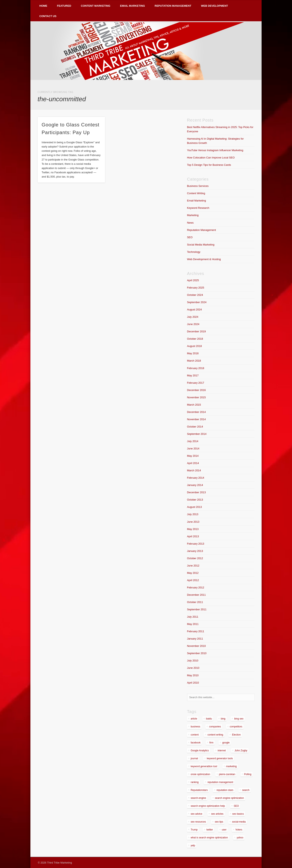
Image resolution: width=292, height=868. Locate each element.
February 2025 (196, 288)
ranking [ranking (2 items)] (195, 782)
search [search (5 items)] (246, 790)
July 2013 (193, 514)
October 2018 (195, 339)
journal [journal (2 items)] (194, 758)
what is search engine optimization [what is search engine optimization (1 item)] (209, 838)
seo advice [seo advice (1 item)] (196, 814)
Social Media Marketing (201, 245)
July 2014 (193, 441)
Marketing (193, 215)
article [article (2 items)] (194, 719)
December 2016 (196, 390)
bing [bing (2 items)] (223, 719)
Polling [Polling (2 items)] (248, 774)
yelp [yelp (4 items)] (193, 845)
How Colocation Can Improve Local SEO (211, 158)
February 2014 (196, 478)
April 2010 (193, 683)
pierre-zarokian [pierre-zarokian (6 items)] (227, 774)
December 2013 (196, 492)
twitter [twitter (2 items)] (210, 830)
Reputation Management (173, 6)
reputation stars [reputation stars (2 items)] (225, 790)
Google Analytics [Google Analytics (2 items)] (200, 751)
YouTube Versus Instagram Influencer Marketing (215, 150)
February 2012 (196, 587)
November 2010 (196, 646)
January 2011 (195, 639)
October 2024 (195, 295)
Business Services (198, 186)
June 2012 (193, 566)
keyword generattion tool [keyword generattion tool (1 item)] (204, 766)
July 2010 (193, 661)
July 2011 (193, 617)
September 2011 (197, 609)
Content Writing (196, 193)
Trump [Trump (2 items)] (194, 830)
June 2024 (193, 324)
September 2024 (197, 302)
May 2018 (193, 353)
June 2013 (193, 522)
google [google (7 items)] (226, 743)
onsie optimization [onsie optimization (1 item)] (200, 774)
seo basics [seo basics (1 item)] (238, 814)
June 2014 (193, 449)
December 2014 (196, 412)
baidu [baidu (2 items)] (209, 719)
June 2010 (193, 668)
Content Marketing (96, 6)
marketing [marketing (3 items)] (231, 766)
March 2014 (194, 470)
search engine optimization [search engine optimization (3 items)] (229, 798)
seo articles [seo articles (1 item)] (217, 814)
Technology (194, 252)
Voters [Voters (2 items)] (239, 830)
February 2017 (196, 383)
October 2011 (195, 602)
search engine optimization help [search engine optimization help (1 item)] (208, 806)
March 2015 (194, 405)
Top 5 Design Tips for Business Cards (209, 165)
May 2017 (193, 375)
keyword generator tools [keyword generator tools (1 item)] (220, 758)
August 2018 (194, 346)
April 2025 (193, 280)
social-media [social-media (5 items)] (239, 822)
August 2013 (194, 507)
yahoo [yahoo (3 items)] (240, 838)
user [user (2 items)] (224, 830)
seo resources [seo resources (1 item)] (198, 822)
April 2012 (193, 580)
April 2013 (193, 536)
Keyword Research (198, 208)
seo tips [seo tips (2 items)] (219, 822)
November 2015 (196, 397)
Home (43, 6)
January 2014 (195, 485)
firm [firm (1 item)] (211, 743)
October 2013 (195, 500)
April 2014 (193, 463)
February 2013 (196, 544)
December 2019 (196, 331)
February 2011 (196, 631)
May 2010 (193, 675)
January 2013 (195, 551)
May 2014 (193, 456)
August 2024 (194, 310)
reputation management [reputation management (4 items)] (220, 782)
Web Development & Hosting (204, 259)
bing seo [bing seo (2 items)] (239, 719)
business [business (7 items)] (195, 727)
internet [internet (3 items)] (222, 751)
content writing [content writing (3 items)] (215, 735)
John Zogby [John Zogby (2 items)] (241, 751)
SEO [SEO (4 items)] (236, 806)
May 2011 (193, 624)
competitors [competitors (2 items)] (236, 727)
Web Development (214, 6)
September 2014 (197, 434)
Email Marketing (133, 6)
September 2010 (197, 653)
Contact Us (48, 16)
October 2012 (195, 558)
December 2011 (196, 595)
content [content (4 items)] (195, 735)
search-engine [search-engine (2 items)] (198, 798)
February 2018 (196, 368)
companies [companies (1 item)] (215, 727)
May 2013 (193, 529)
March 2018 (194, 361)
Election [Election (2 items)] (236, 735)
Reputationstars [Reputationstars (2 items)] (199, 790)
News (190, 223)
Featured (64, 6)
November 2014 (196, 419)
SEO (190, 237)
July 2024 (193, 317)
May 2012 (193, 573)
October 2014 (195, 427)
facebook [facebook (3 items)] (196, 743)
